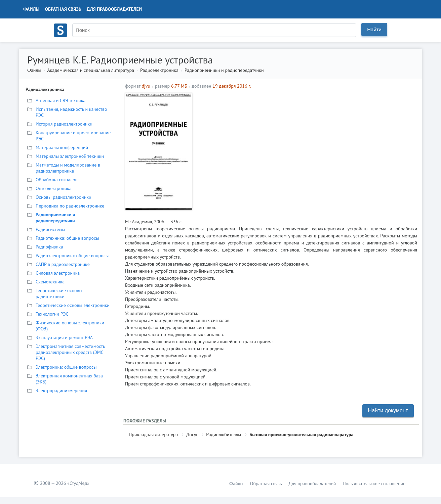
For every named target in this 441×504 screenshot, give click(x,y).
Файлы (31, 9)
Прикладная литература (153, 434)
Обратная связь (63, 9)
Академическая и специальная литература (91, 70)
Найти (374, 29)
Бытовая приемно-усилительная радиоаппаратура (301, 434)
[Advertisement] (306, 140)
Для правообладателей (114, 9)
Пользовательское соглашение (374, 484)
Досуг (192, 434)
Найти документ (388, 410)
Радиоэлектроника (159, 70)
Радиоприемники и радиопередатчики (224, 70)
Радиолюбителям (224, 434)
